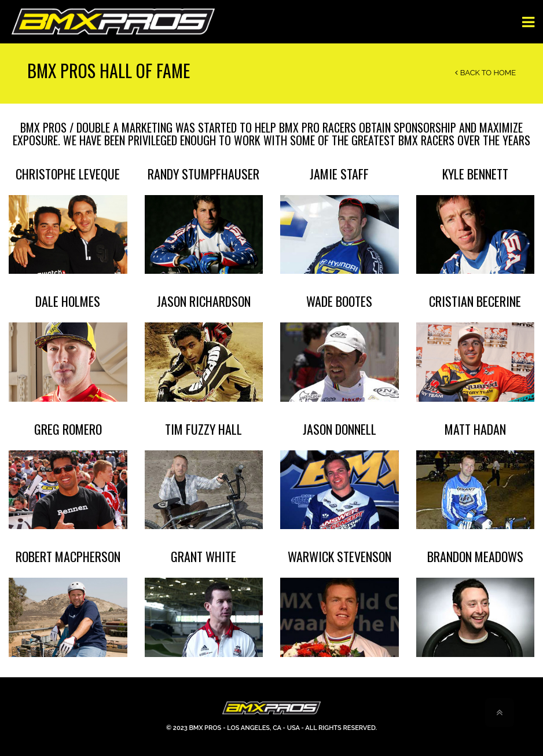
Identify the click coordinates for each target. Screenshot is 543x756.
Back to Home (485, 73)
